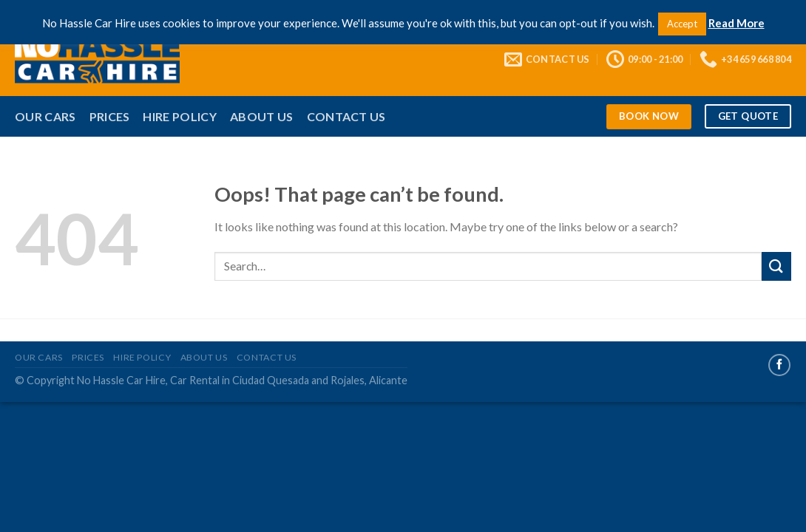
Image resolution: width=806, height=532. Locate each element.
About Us (262, 116)
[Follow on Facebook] (779, 365)
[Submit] (776, 266)
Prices (110, 116)
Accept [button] (682, 24)
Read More (736, 23)
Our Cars (45, 116)
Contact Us (346, 116)
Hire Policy (180, 116)
